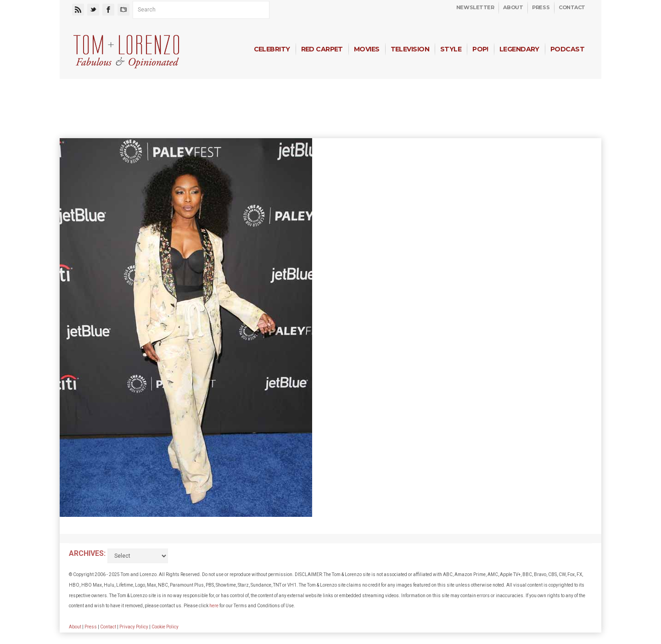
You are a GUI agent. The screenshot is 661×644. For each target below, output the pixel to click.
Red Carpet (322, 49)
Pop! (480, 49)
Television (410, 49)
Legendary (519, 49)
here (214, 606)
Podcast (567, 49)
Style (451, 49)
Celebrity (272, 49)
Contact (572, 7)
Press (541, 7)
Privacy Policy (134, 627)
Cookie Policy (165, 627)
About (513, 7)
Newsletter (475, 7)
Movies (367, 49)
